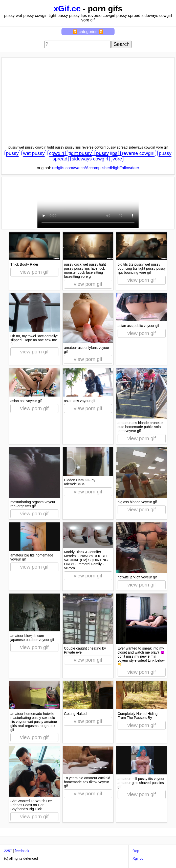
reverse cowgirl (138, 153)
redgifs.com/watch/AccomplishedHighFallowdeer (96, 168)
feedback (22, 851)
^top (136, 851)
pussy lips (107, 153)
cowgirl (57, 153)
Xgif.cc (138, 858)
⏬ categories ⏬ (88, 32)
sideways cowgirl (90, 159)
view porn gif (34, 272)
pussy (12, 153)
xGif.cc (67, 9)
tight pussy (80, 153)
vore (117, 159)
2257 (8, 851)
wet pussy (34, 153)
